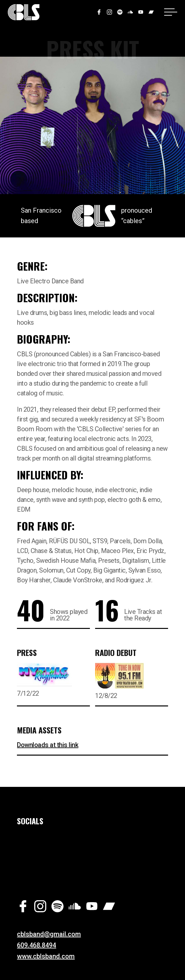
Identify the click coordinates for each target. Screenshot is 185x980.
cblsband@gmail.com (49, 934)
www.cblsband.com (46, 956)
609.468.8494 (36, 945)
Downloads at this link (48, 745)
